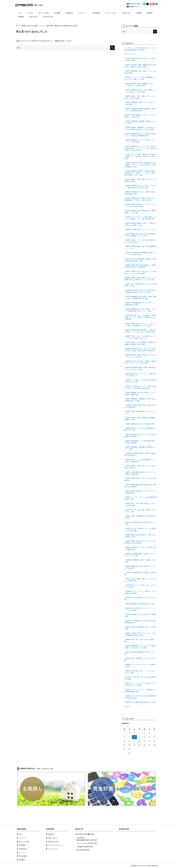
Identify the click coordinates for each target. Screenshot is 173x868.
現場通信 (150, 13)
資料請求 (21, 17)
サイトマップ (53, 849)
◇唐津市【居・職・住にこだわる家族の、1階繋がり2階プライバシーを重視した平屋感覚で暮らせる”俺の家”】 (141, 317)
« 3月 (129, 753)
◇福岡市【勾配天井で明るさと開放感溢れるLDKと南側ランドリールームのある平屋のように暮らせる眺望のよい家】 (140, 165)
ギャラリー (82, 13)
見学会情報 (96, 13)
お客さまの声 (126, 13)
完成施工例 (69, 13)
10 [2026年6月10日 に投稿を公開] (134, 737)
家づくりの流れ (44, 13)
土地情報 (139, 13)
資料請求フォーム (134, 7)
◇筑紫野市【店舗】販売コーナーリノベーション (140, 229)
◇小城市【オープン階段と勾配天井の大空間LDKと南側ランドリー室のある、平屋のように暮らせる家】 (140, 157)
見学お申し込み (48, 17)
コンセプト (30, 13)
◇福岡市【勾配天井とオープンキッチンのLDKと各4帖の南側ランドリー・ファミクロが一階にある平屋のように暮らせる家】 (141, 148)
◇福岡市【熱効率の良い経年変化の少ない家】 (140, 604)
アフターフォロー (111, 13)
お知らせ (127, 707)
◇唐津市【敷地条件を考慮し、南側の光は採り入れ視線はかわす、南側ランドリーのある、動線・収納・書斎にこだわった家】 (140, 173)
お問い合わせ (34, 17)
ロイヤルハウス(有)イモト (29, 5)
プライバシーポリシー (56, 845)
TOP (20, 13)
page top (153, 816)
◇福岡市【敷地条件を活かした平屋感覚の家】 (140, 424)
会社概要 (57, 13)
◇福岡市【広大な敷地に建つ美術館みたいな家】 (140, 702)
